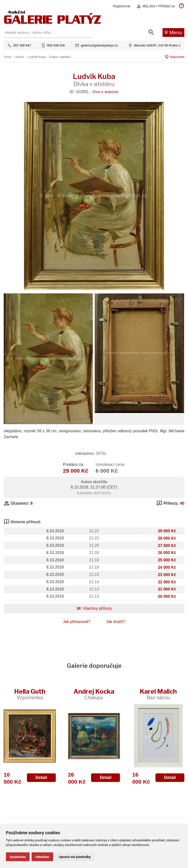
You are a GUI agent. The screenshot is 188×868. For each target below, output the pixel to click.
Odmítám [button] (42, 857)
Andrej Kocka (94, 694)
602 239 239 (56, 45)
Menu (173, 32)
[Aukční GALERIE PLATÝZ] (53, 23)
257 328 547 (22, 45)
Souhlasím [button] (18, 857)
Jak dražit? (116, 622)
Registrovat (122, 6)
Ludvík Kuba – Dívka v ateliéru (49, 57)
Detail (41, 778)
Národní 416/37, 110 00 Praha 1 (157, 45)
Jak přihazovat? (77, 622)
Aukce (20, 57)
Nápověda (174, 57)
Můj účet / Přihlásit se (156, 6)
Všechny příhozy (94, 608)
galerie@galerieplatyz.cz (99, 45)
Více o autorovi (105, 92)
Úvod (7, 57)
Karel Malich (158, 694)
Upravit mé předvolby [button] (75, 857)
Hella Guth (30, 694)
